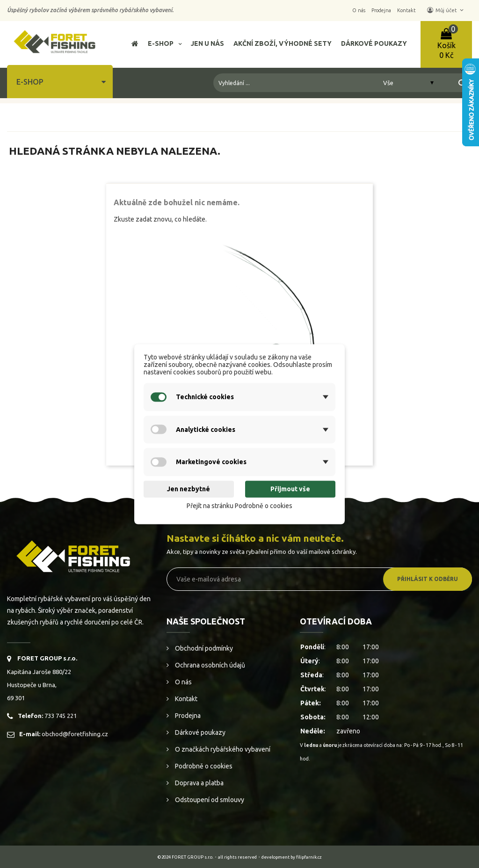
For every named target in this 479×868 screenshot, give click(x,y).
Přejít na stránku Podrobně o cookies (239, 506)
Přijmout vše (290, 489)
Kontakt (185, 699)
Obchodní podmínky (203, 648)
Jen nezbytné (189, 489)
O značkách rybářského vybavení (222, 749)
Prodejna (187, 716)
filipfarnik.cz (309, 857)
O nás (183, 682)
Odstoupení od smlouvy (209, 800)
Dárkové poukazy (200, 732)
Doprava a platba (199, 783)
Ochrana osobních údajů (209, 665)
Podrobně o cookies (203, 766)
